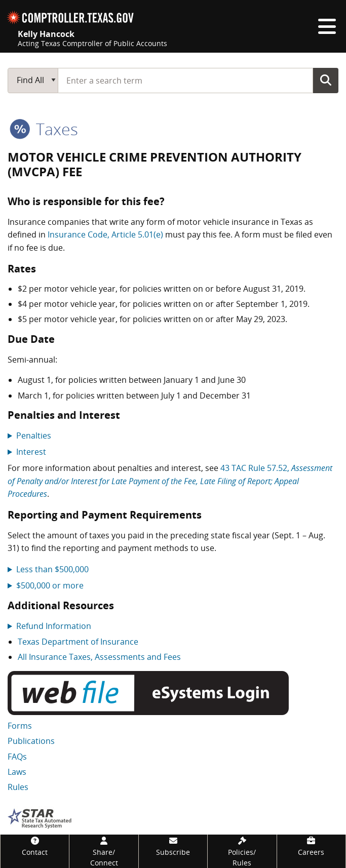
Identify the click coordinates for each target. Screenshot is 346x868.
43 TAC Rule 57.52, (170, 481)
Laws (17, 772)
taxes (44, 129)
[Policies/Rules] (242, 851)
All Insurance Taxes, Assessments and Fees (99, 657)
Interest (31, 452)
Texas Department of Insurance (78, 642)
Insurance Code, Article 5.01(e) (105, 234)
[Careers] (311, 846)
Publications (31, 741)
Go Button (326, 80)
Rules (18, 787)
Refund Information (54, 626)
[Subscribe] (173, 846)
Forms (20, 726)
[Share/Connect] (104, 851)
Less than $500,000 (52, 569)
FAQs (17, 757)
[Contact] (35, 846)
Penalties (34, 436)
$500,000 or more (50, 585)
